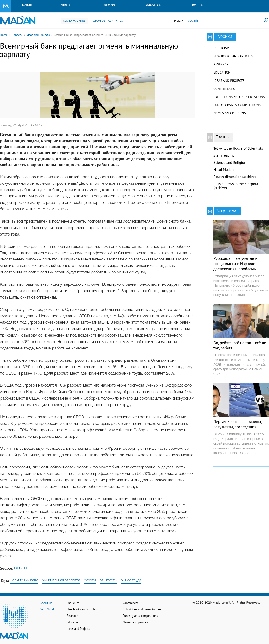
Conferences (224, 89)
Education (222, 72)
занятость (108, 580)
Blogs (109, 6)
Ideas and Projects (38, 35)
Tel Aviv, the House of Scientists (238, 148)
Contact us (116, 21)
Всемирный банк (24, 580)
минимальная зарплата (61, 580)
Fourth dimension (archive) (235, 177)
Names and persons (230, 113)
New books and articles (233, 56)
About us (99, 21)
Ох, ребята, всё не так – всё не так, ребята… (240, 345)
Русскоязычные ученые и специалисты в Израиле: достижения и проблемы (235, 264)
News (66, 6)
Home (27, 6)
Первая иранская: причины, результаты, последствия (237, 424)
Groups (153, 6)
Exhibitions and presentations (239, 97)
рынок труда (131, 580)
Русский (192, 21)
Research (221, 64)
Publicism (221, 48)
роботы (90, 580)
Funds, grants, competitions (237, 105)
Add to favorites (74, 21)
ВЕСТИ (21, 568)
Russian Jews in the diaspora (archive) (236, 186)
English (178, 21)
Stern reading (224, 155)
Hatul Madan (223, 169)
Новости (17, 35)
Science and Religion (230, 162)
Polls (197, 6)
